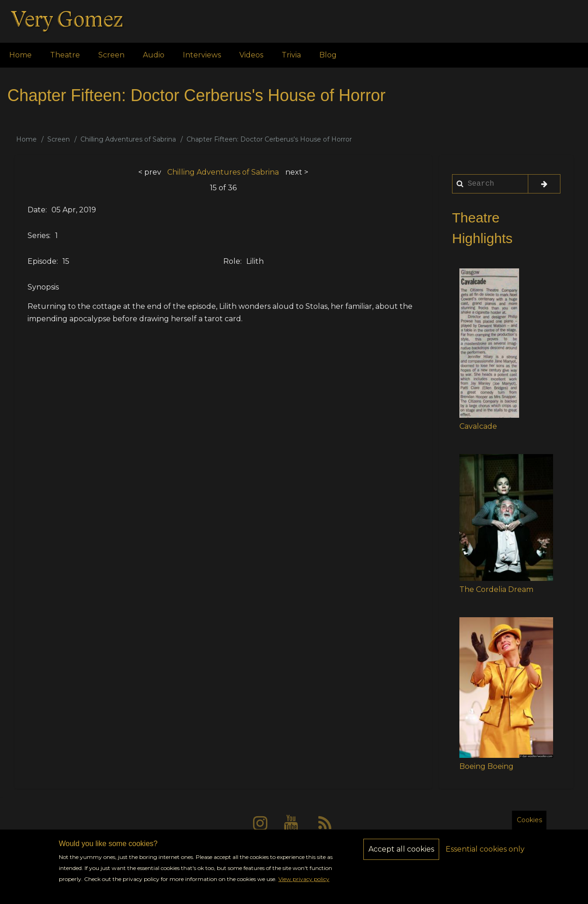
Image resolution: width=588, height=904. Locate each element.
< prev (150, 172)
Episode (42, 261)
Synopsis (43, 287)
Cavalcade (478, 426)
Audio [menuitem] (154, 55)
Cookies (529, 826)
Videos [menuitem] (251, 55)
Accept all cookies (401, 856)
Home (26, 139)
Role (232, 261)
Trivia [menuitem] (291, 55)
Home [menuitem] (20, 55)
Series (38, 236)
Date (37, 210)
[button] (489, 343)
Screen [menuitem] (111, 55)
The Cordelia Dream (496, 589)
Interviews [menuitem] (202, 55)
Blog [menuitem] (328, 55)
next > (297, 172)
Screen (59, 139)
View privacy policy (304, 886)
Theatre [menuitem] (65, 55)
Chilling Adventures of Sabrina (128, 139)
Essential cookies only (485, 856)
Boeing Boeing (486, 766)
